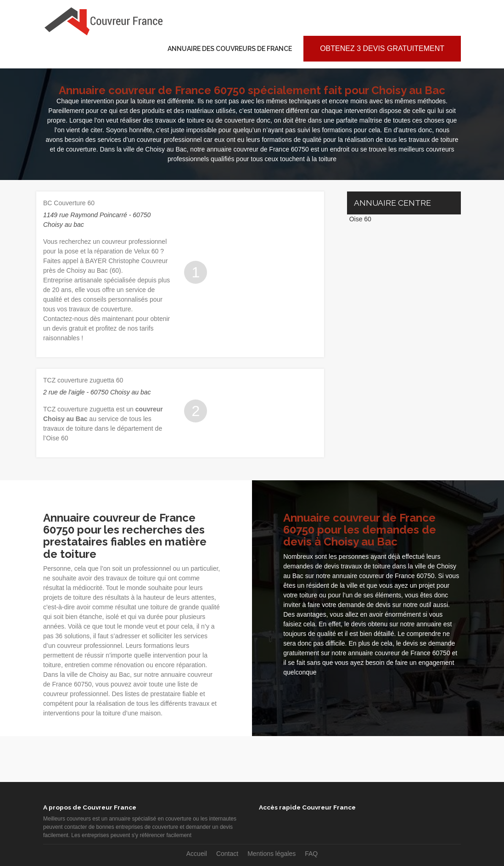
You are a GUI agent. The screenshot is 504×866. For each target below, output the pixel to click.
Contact (227, 854)
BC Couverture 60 (69, 203)
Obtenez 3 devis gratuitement (382, 48)
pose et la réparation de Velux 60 (112, 251)
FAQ (311, 854)
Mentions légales (272, 854)
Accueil (197, 854)
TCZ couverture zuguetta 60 (83, 380)
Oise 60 (360, 219)
